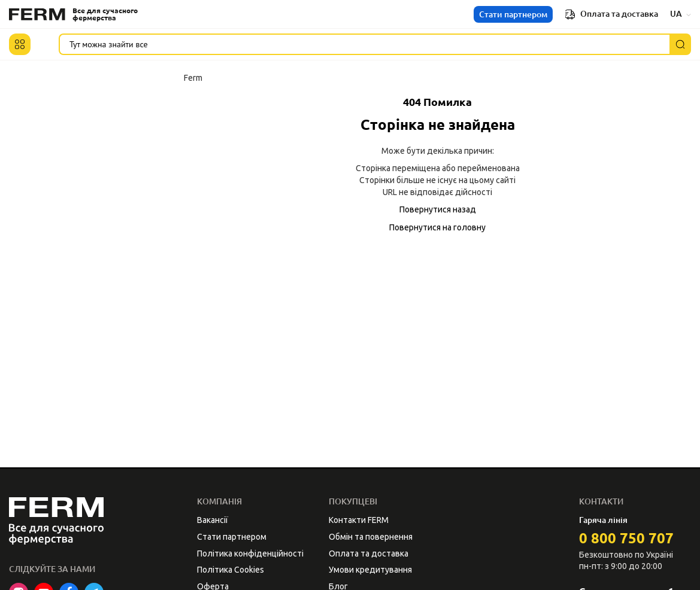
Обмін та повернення (371, 537)
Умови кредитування (370, 570)
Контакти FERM (359, 520)
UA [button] (681, 14)
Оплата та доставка (611, 14)
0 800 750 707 (626, 538)
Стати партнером (513, 14)
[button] (20, 44)
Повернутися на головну (437, 227)
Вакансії (213, 520)
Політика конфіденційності (250, 553)
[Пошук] (680, 44)
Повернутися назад (438, 209)
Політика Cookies (231, 570)
